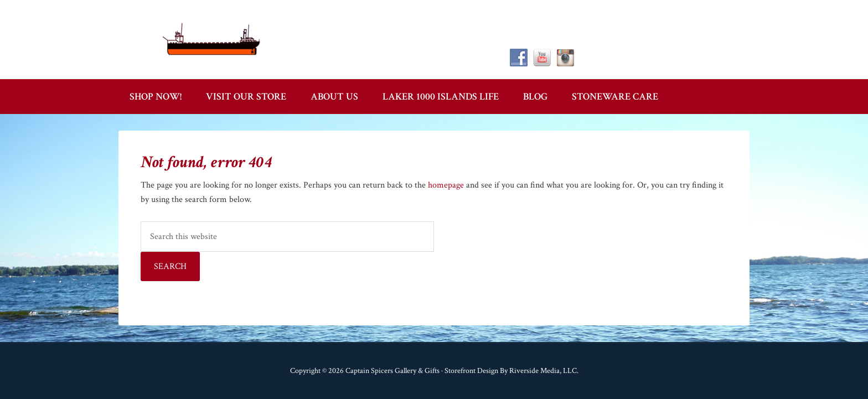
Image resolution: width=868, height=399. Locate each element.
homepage (446, 185)
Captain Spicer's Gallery (213, 39)
